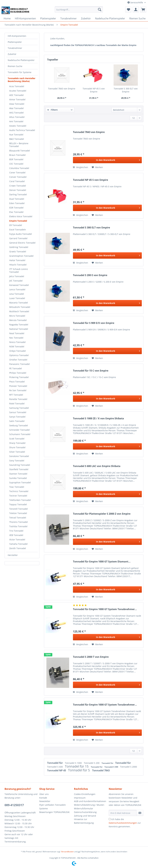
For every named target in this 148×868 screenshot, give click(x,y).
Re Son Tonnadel (18, 390)
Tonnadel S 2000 (129, 767)
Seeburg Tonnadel (19, 425)
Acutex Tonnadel (18, 91)
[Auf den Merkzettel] (97, 167)
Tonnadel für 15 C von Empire (91, 371)
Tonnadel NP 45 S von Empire (94, 90)
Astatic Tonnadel (18, 126)
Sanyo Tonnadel (17, 417)
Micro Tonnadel (17, 316)
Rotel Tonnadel (17, 404)
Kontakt (43, 798)
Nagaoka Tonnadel (19, 325)
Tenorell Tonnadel (18, 509)
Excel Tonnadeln (18, 230)
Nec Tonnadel (16, 338)
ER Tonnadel (16, 225)
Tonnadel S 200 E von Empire (90, 275)
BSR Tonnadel (16, 159)
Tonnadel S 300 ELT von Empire (126, 90)
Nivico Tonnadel (17, 342)
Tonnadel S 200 (92, 763)
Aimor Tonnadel (17, 99)
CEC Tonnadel (16, 164)
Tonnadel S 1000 (74, 763)
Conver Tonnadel (18, 177)
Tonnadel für (55, 763)
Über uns (44, 794)
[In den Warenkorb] (107, 160)
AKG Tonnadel (16, 113)
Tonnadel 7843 (101, 770)
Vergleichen (81, 167)
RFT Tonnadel (16, 395)
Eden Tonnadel (17, 203)
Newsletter (45, 801)
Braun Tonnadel (17, 155)
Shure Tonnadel (17, 447)
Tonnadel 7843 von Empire (62, 89)
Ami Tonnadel (16, 121)
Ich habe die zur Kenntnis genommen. (125, 823)
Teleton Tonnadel (18, 513)
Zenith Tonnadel (18, 548)
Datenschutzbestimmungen (123, 823)
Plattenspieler (15, 42)
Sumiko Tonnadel (18, 478)
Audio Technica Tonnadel (22, 130)
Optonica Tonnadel (19, 355)
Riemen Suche (15, 66)
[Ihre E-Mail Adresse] (123, 813)
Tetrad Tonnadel (18, 518)
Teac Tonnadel (17, 487)
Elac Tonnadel (16, 212)
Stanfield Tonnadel (19, 469)
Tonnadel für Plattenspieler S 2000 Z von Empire (102, 514)
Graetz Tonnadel (18, 251)
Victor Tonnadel (17, 540)
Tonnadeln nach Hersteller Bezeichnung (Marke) (22, 80)
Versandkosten (67, 852)
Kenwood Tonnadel (19, 285)
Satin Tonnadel (17, 421)
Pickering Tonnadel (19, 377)
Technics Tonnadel (19, 491)
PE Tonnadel (16, 368)
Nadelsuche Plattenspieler (21, 60)
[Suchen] (100, 10)
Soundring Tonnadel (20, 465)
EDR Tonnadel (16, 208)
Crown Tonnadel (18, 186)
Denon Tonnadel (18, 190)
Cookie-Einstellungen (85, 794)
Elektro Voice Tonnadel (21, 216)
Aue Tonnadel (16, 135)
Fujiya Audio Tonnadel (21, 234)
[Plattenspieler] (48, 18)
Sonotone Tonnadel (19, 456)
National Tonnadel (19, 329)
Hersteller (13, 555)
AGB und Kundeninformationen (90, 801)
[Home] (7, 18)
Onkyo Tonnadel (18, 351)
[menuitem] (79, 11)
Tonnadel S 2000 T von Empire (91, 657)
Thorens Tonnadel (18, 522)
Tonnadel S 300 (112, 767)
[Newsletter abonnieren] (140, 813)
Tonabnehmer (15, 48)
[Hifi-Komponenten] (25, 18)
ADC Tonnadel (16, 95)
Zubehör (12, 54)
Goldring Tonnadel (19, 247)
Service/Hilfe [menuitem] (136, 2)
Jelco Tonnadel (17, 276)
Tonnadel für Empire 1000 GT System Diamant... (102, 562)
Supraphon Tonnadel (20, 482)
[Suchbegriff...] (79, 10)
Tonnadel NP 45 (57, 770)
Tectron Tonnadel (18, 496)
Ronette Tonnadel (18, 399)
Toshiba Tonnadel (18, 526)
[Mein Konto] (136, 10)
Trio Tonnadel (16, 531)
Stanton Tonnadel (18, 474)
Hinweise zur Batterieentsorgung (84, 821)
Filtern (52, 110)
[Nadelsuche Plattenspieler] (110, 18)
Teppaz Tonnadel (18, 504)
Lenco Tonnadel (17, 289)
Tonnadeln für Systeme (20, 72)
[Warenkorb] (143, 10)
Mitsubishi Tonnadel (20, 307)
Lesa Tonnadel (17, 294)
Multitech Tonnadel (19, 311)
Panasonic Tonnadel (19, 364)
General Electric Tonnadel (22, 243)
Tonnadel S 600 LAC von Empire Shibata (97, 466)
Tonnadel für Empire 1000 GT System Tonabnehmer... (105, 609)
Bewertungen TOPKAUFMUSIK (54, 812)
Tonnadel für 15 (77, 766)
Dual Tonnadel (17, 199)
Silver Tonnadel (17, 452)
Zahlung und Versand (85, 816)
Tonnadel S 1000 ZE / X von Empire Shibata (98, 418)
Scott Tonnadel (17, 439)
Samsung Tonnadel (19, 408)
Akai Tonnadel (16, 108)
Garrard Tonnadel (18, 238)
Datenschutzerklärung (85, 812)
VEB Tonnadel (16, 535)
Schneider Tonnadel (19, 430)
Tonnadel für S (79, 770)
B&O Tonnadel (17, 139)
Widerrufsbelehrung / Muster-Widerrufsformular (89, 807)
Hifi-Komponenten (17, 36)
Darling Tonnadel (18, 194)
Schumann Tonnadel (20, 434)
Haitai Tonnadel (17, 260)
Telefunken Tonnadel (20, 500)
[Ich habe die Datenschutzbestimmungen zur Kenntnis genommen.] (110, 819)
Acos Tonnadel (17, 86)
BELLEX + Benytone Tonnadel (19, 145)
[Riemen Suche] (137, 18)
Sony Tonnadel (17, 461)
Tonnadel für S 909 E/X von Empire (94, 323)
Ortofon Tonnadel (18, 360)
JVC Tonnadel (16, 281)
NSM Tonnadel (17, 346)
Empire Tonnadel (18, 221)
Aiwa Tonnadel (17, 104)
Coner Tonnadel (17, 173)
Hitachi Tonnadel (18, 265)
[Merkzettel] (128, 10)
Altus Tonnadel (17, 117)
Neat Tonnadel (17, 333)
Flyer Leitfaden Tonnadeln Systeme (53, 807)
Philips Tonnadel (18, 373)
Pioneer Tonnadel (18, 386)
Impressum (80, 798)
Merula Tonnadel (18, 320)
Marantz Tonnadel (19, 303)
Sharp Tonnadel (17, 443)
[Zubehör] (86, 18)
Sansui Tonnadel (18, 412)
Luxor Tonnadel (17, 298)
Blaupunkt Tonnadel (20, 151)
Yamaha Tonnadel (18, 544)
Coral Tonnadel (17, 181)
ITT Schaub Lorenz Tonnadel (19, 270)
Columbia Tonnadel (19, 168)
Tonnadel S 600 (55, 767)
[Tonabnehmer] (69, 18)
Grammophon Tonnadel (21, 256)
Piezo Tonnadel (17, 382)
